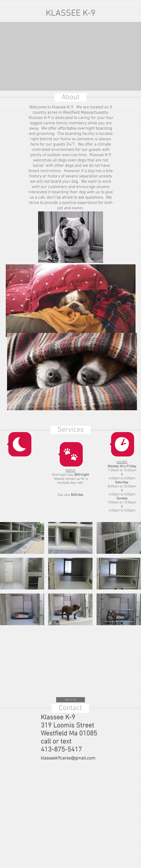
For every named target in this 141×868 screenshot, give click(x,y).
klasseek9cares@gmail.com (68, 758)
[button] (70, 538)
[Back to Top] (70, 700)
